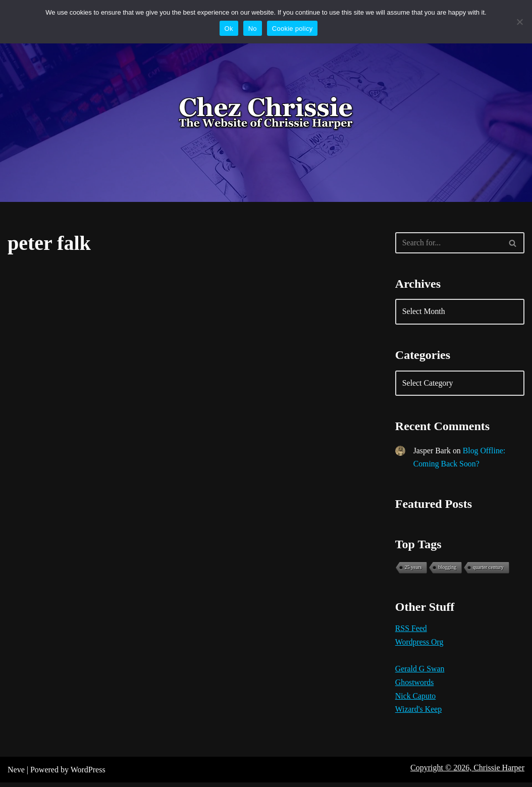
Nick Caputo (416, 700)
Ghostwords (415, 686)
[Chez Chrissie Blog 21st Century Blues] (266, 113)
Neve (16, 774)
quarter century (488, 570)
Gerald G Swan (420, 673)
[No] (519, 22)
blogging (447, 570)
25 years (413, 570)
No (253, 29)
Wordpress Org (420, 645)
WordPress (88, 774)
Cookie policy (292, 29)
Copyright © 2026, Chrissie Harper (467, 772)
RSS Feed (411, 632)
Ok (229, 29)
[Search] (448, 243)
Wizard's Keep (419, 714)
